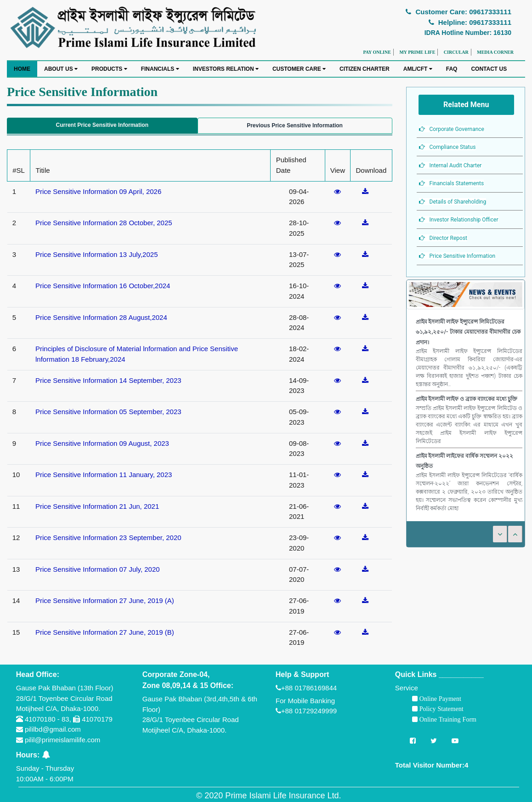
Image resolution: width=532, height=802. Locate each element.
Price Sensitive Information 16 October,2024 (103, 286)
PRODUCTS (109, 69)
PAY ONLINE (377, 52)
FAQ (452, 69)
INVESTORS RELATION (226, 69)
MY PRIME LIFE (417, 52)
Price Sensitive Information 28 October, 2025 (104, 223)
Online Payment (439, 699)
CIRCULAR (456, 52)
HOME (22, 69)
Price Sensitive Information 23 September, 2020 (108, 538)
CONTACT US (489, 69)
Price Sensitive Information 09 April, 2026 (98, 191)
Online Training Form (447, 719)
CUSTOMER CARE (299, 69)
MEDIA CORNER (495, 52)
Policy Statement (441, 709)
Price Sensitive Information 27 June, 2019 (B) (105, 632)
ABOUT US (61, 69)
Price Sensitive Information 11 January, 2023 (104, 475)
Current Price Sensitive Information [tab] (102, 125)
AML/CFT (418, 69)
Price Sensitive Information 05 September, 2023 (108, 412)
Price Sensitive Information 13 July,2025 (97, 254)
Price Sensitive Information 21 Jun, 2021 (97, 506)
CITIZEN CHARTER (365, 69)
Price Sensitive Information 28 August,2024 (101, 317)
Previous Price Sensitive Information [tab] (295, 125)
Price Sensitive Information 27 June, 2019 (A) (105, 600)
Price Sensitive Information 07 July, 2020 (98, 569)
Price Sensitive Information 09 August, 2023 (102, 443)
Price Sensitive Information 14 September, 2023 (108, 380)
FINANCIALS (160, 69)
